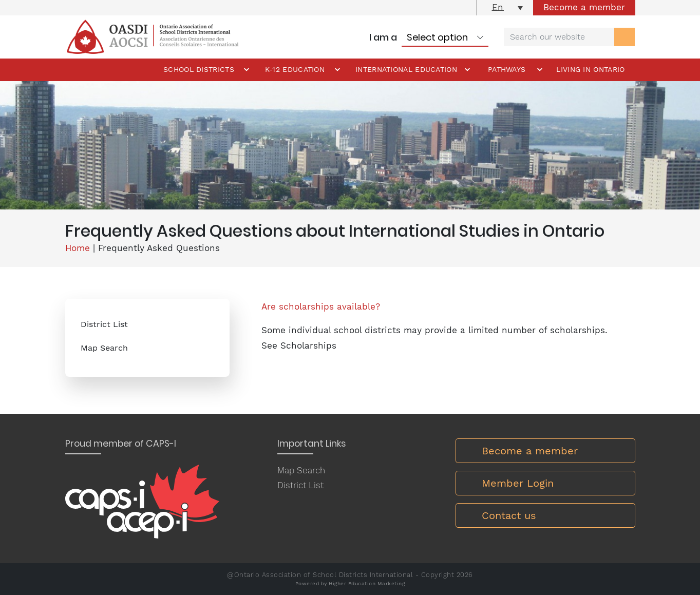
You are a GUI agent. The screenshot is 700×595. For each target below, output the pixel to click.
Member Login (518, 483)
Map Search (104, 348)
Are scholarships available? (321, 306)
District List (104, 324)
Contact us (509, 515)
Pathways (507, 69)
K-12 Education (295, 69)
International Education (406, 69)
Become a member (584, 7)
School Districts (199, 69)
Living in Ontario (590, 69)
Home (78, 248)
